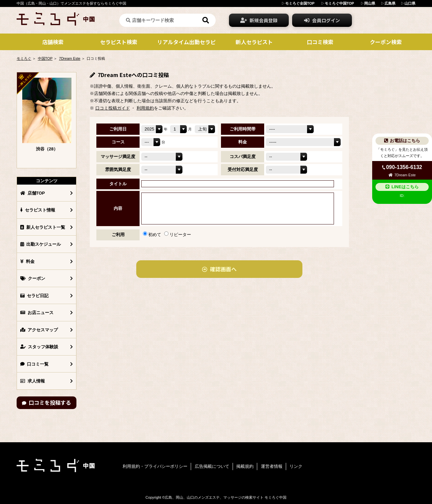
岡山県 (370, 3)
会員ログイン (322, 20)
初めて (152, 235)
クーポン (33, 278)
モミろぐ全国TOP (300, 3)
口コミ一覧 (34, 364)
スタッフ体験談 (39, 347)
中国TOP (45, 58)
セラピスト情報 (38, 210)
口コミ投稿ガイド (113, 108)
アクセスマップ (39, 330)
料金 (27, 261)
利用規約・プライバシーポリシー (155, 466)
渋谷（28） (47, 149)
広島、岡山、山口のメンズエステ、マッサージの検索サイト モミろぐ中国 (226, 497)
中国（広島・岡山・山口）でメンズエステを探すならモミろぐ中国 (71, 3)
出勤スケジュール (41, 244)
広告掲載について (212, 466)
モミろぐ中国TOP (339, 3)
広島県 (390, 3)
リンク (296, 466)
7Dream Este (70, 58)
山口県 (410, 3)
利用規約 (145, 108)
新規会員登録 (259, 20)
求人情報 (33, 381)
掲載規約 (245, 466)
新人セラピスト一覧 (43, 227)
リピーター (178, 235)
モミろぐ (24, 58)
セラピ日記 (34, 296)
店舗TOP (33, 193)
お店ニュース (37, 313)
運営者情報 (272, 466)
